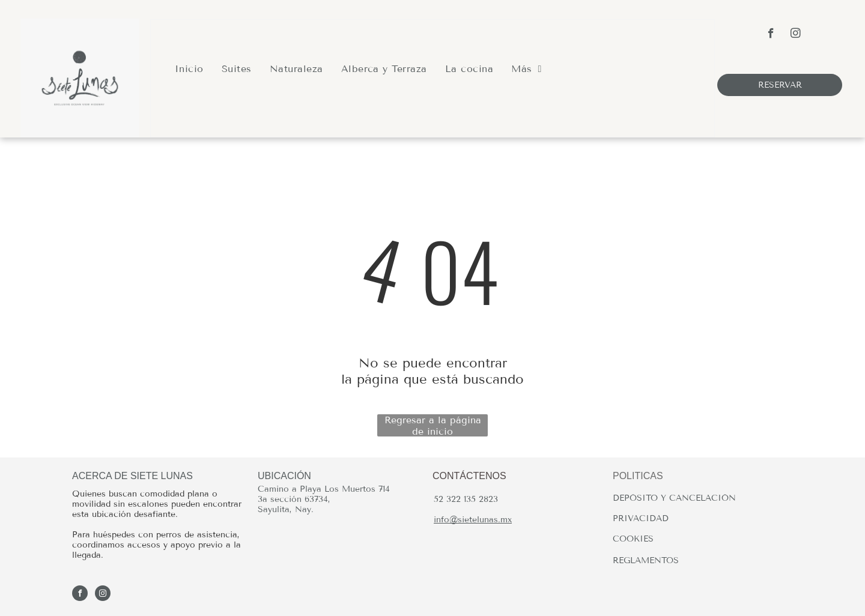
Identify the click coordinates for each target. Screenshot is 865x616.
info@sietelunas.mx (473, 520)
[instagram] (796, 35)
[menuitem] (189, 69)
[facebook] (771, 35)
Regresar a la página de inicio (433, 425)
